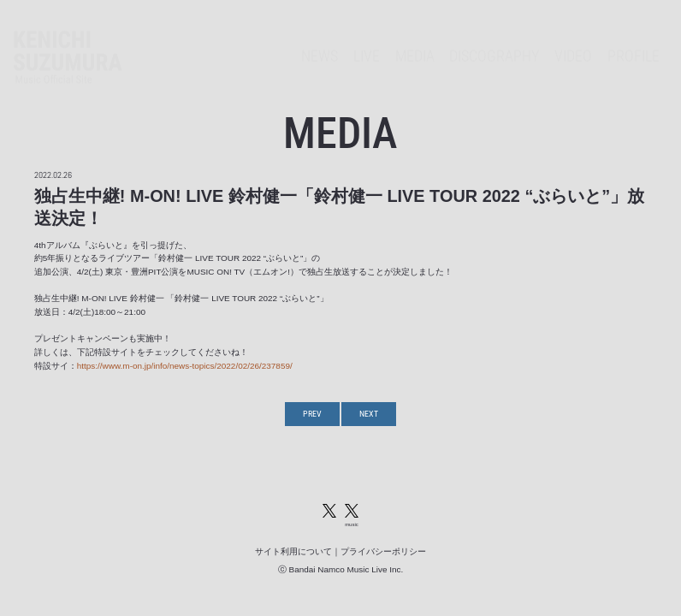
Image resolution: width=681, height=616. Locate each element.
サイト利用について (293, 551)
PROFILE (634, 40)
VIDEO (573, 40)
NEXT (369, 414)
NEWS (320, 40)
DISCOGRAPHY (494, 40)
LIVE (367, 40)
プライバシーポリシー (383, 551)
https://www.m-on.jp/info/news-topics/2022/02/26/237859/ (185, 366)
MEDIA (415, 40)
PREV (312, 414)
